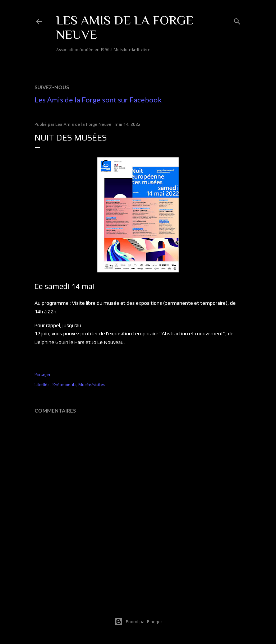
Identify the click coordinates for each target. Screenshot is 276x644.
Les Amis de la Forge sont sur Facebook (98, 100)
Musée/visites (92, 385)
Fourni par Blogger (138, 622)
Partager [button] (43, 374)
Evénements (64, 385)
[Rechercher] (237, 20)
